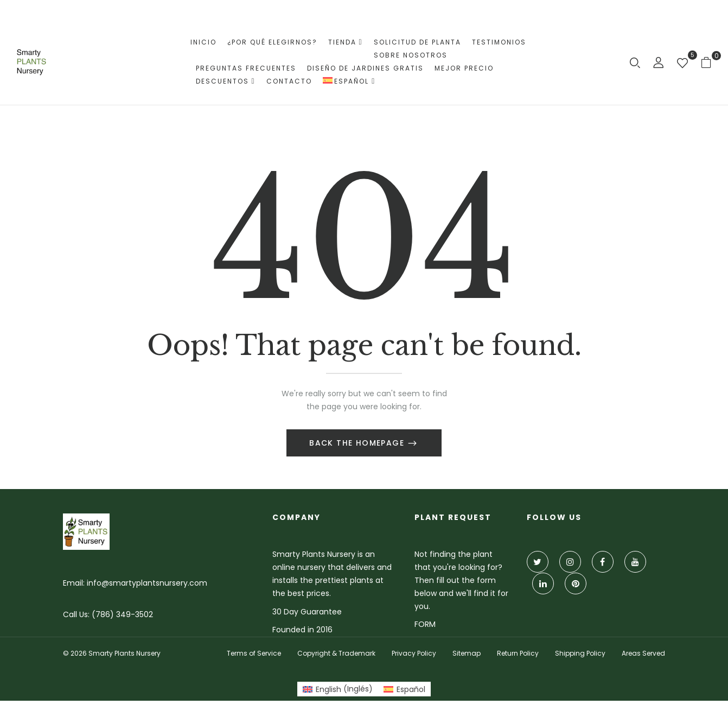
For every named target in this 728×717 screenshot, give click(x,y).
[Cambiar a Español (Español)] (404, 689)
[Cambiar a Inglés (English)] (338, 689)
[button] (710, 62)
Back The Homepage (358, 443)
